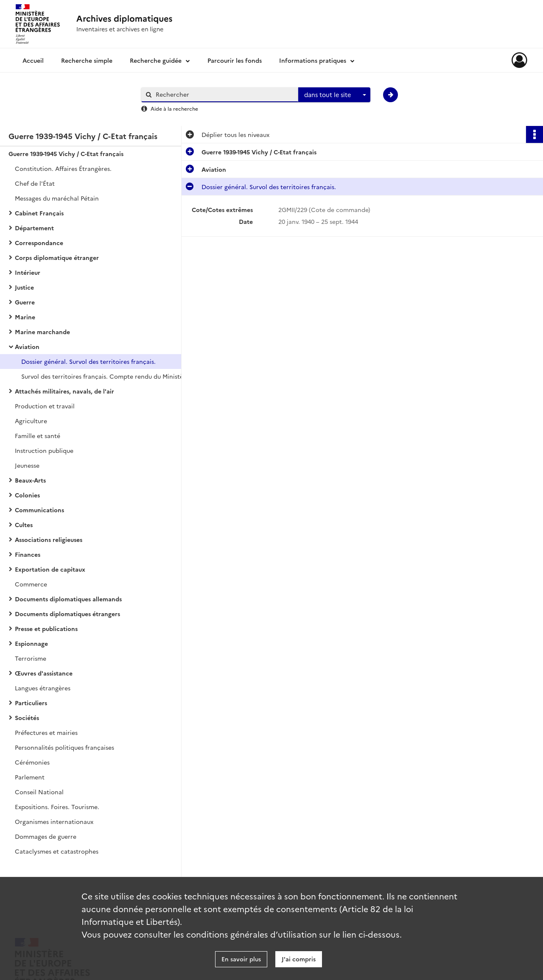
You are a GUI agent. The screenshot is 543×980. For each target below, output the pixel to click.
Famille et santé (38, 436)
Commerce (31, 584)
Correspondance (39, 243)
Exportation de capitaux (50, 569)
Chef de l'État (35, 183)
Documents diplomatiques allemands (68, 599)
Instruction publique (44, 450)
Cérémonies (32, 762)
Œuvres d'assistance (44, 673)
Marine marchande (42, 332)
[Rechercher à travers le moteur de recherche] (224, 94)
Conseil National (39, 792)
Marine (25, 317)
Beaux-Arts (30, 480)
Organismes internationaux (54, 821)
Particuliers (31, 703)
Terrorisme (31, 658)
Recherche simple (87, 60)
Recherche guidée (156, 60)
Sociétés (27, 718)
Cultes (24, 525)
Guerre (25, 302)
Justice (24, 287)
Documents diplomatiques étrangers (67, 614)
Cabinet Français (39, 213)
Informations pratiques (313, 60)
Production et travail (45, 406)
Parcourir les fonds (235, 60)
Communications (39, 510)
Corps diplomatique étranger (57, 257)
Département (34, 228)
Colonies (27, 495)
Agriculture (31, 421)
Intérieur (28, 272)
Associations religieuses (49, 539)
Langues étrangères (43, 688)
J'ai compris (299, 959)
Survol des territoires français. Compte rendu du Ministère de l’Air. (106, 376)
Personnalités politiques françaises (64, 747)
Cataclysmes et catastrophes (57, 851)
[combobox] (334, 95)
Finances (28, 554)
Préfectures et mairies (46, 732)
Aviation (27, 346)
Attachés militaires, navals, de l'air (64, 391)
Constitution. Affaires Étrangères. (63, 168)
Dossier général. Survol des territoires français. (88, 361)
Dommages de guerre (46, 836)
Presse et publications (46, 628)
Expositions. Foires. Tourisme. (57, 807)
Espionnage (31, 643)
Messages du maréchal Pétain (57, 198)
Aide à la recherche (174, 108)
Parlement (30, 777)
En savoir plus (241, 959)
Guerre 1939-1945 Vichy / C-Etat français (66, 154)
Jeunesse (27, 465)
